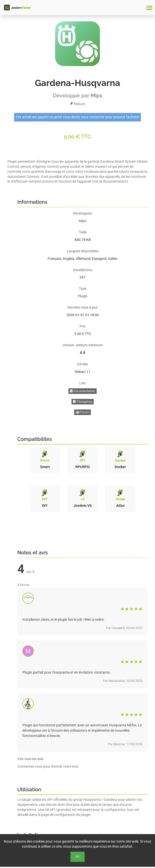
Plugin (83, 296)
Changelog (83, 402)
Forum (83, 412)
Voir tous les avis (30, 759)
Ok (78, 857)
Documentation (83, 391)
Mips (96, 95)
